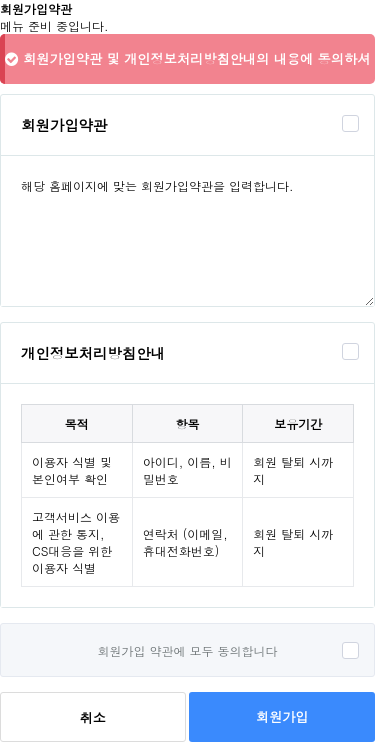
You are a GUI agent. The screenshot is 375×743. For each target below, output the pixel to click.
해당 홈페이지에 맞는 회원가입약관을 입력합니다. (187, 231)
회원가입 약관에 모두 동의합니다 (187, 650)
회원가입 (282, 716)
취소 (93, 717)
